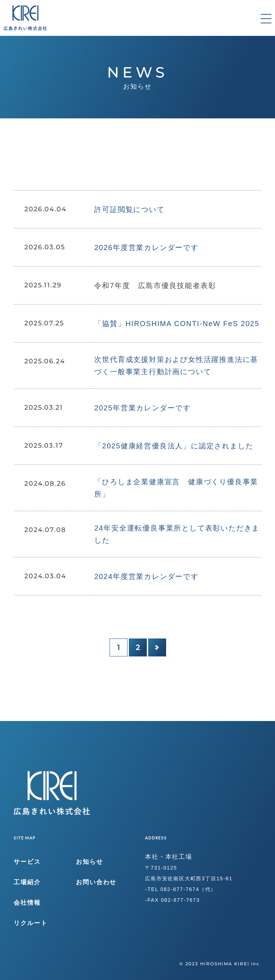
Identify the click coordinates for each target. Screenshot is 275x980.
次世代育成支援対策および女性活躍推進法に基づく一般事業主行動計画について (176, 366)
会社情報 (27, 903)
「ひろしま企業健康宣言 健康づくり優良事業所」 (176, 488)
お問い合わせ (96, 882)
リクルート (30, 923)
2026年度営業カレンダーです (146, 248)
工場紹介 (27, 882)
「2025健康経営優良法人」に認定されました (174, 446)
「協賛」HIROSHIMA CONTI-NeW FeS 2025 (177, 324)
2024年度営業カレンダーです (146, 576)
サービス (27, 862)
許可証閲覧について (129, 209)
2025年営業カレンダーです (143, 408)
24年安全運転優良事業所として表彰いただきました (177, 534)
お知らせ (89, 862)
